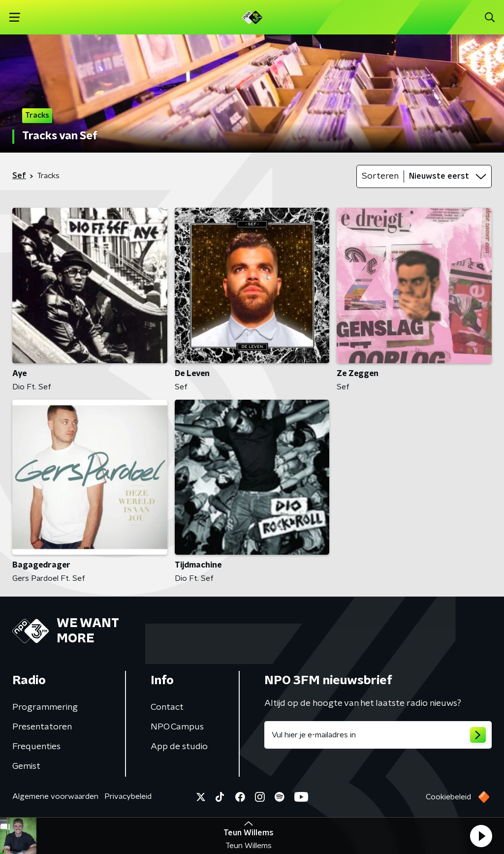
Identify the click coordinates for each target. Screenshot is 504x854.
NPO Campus (177, 727)
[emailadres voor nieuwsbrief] (378, 735)
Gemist (26, 766)
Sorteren (380, 176)
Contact (167, 707)
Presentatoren (42, 727)
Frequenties (36, 747)
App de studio (179, 747)
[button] (481, 836)
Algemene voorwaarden (55, 796)
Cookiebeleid (448, 797)
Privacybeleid (128, 796)
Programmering (45, 707)
